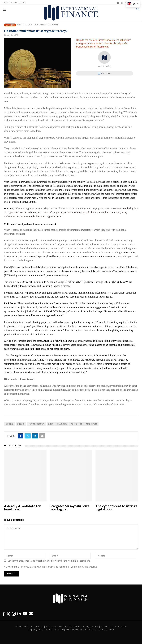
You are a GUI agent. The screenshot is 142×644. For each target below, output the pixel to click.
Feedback (121, 626)
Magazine (10, 25)
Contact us (36, 626)
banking (9, 424)
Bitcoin (21, 424)
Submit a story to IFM (85, 626)
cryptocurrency (36, 424)
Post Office (76, 424)
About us (21, 626)
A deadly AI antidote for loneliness (22, 507)
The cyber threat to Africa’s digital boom (116, 507)
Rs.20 (109, 297)
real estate (91, 424)
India (51, 424)
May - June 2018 (24, 25)
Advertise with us (57, 626)
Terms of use (106, 629)
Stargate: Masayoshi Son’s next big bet (70, 507)
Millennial (62, 424)
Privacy (90, 629)
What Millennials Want (46, 25)
